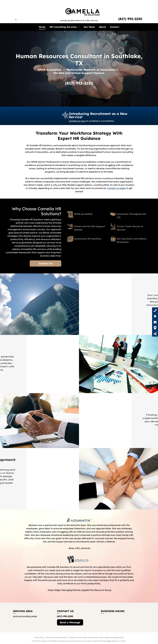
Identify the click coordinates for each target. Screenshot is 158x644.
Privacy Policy (39, 637)
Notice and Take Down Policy (93, 637)
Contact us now (77, 121)
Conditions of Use (75, 637)
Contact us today (116, 188)
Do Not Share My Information (57, 637)
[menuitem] (42, 27)
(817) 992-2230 (130, 19)
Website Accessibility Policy (114, 637)
